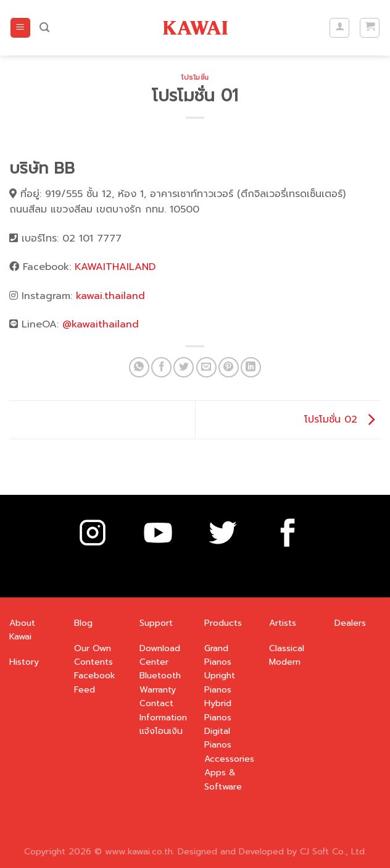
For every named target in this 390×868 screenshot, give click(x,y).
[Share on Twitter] (184, 367)
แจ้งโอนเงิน (161, 731)
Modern (285, 662)
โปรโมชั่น (195, 78)
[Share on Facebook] (161, 367)
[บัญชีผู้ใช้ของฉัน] (339, 28)
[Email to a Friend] (206, 367)
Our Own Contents (93, 655)
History (24, 662)
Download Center (160, 655)
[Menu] (20, 28)
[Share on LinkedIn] (251, 367)
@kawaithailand (101, 324)
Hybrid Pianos (218, 710)
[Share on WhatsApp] (139, 367)
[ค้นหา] (44, 27)
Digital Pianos (218, 738)
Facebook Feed (95, 682)
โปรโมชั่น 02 (342, 419)
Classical (287, 648)
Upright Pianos (220, 682)
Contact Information (163, 710)
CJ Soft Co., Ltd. (333, 851)
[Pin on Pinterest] (229, 367)
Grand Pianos (218, 655)
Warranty (158, 690)
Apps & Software (223, 779)
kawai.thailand (110, 296)
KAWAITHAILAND (115, 267)
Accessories (229, 759)
